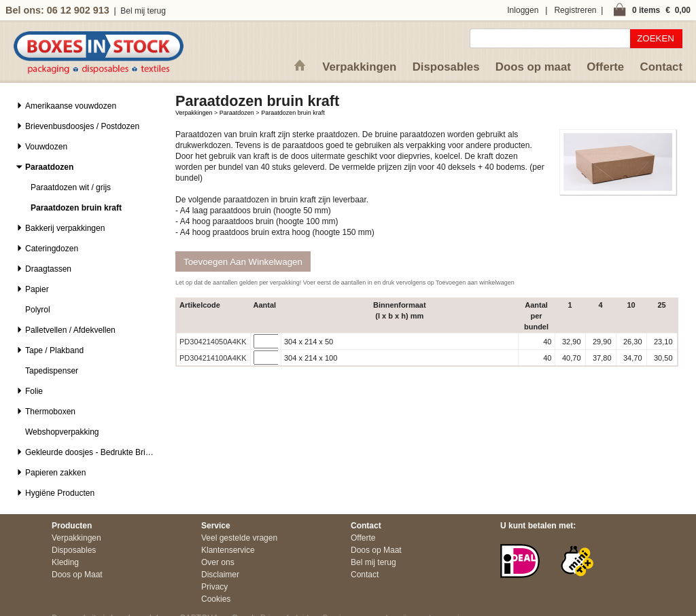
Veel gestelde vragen (239, 538)
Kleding (65, 562)
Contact (661, 67)
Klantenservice (228, 550)
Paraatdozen (237, 113)
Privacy (214, 587)
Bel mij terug (143, 11)
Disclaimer (220, 575)
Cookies (216, 599)
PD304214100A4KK (213, 358)
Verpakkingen (359, 67)
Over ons (218, 562)
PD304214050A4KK (213, 342)
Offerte (605, 67)
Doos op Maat (77, 575)
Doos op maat (533, 67)
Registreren (575, 10)
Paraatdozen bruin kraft (293, 113)
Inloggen (523, 10)
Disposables (446, 67)
